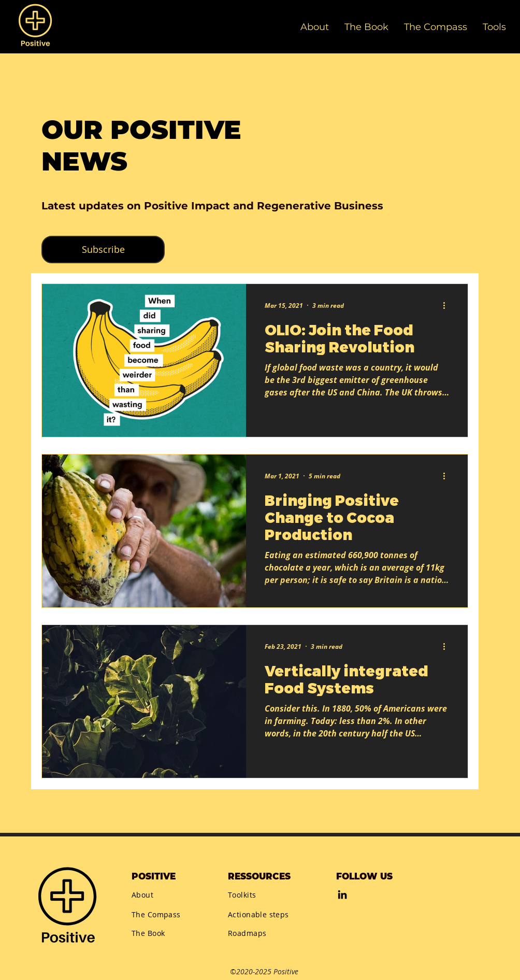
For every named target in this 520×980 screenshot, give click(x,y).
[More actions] (447, 305)
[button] (494, 27)
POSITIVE (154, 876)
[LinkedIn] (342, 894)
